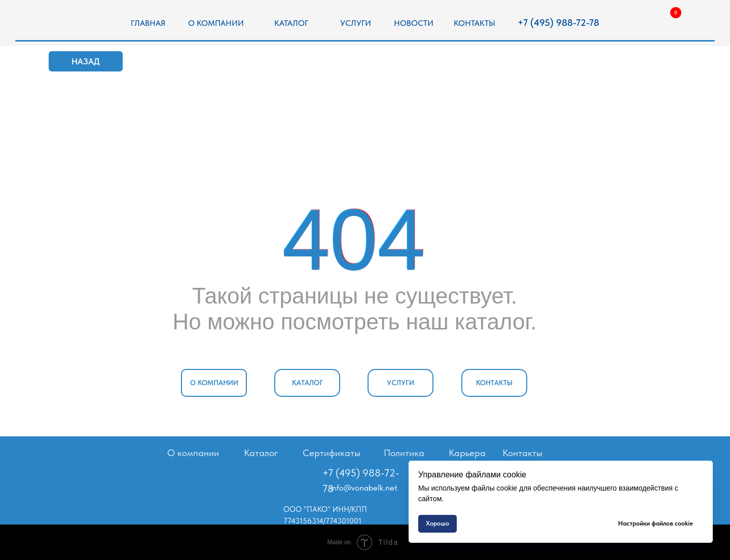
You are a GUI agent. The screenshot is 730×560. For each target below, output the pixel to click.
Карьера (467, 453)
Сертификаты (332, 453)
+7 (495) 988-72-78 (558, 23)
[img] (68, 24)
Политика (404, 453)
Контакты (522, 453)
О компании (193, 453)
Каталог (261, 453)
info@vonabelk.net (364, 488)
